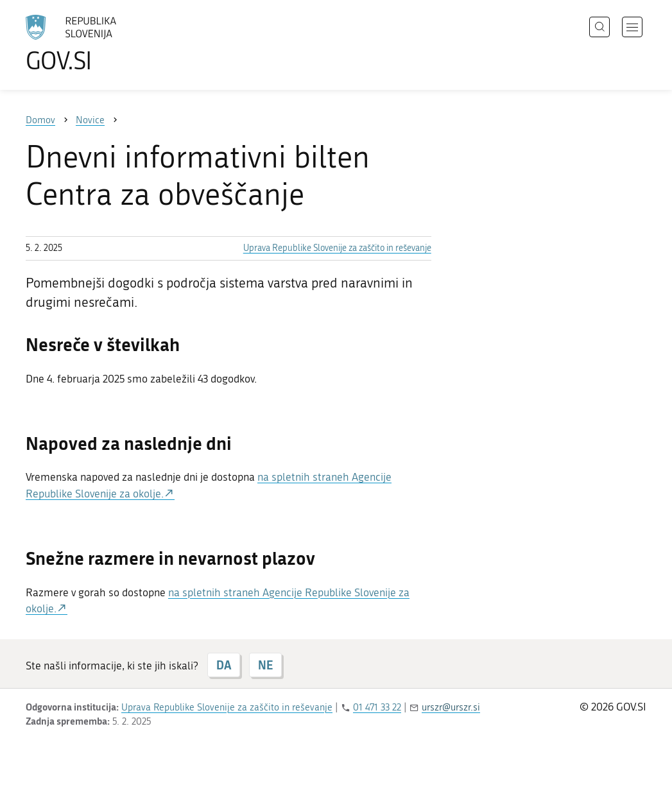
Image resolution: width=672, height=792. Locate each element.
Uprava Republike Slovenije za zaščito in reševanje (337, 248)
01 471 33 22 (377, 707)
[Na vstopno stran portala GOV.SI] (107, 44)
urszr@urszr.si (451, 707)
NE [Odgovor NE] (265, 665)
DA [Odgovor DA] (224, 665)
